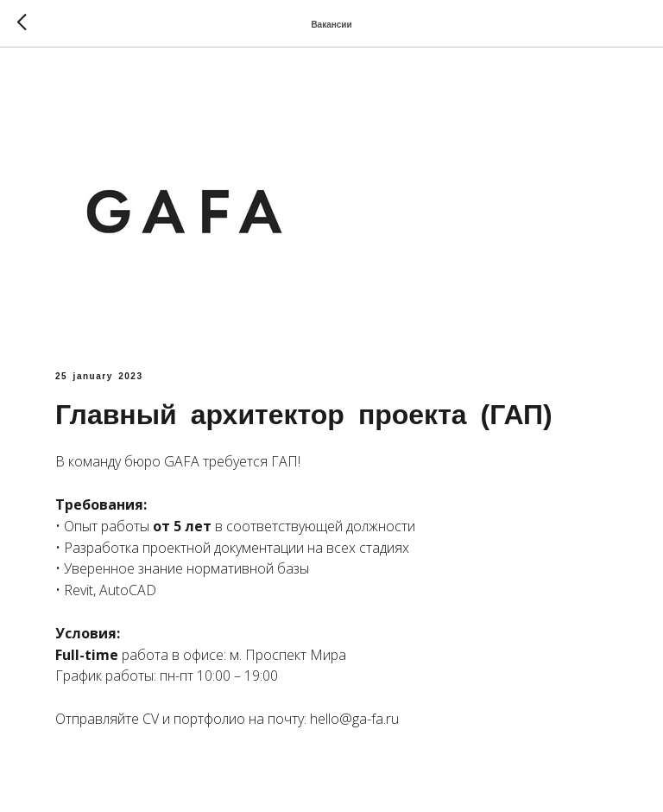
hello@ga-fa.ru (354, 719)
